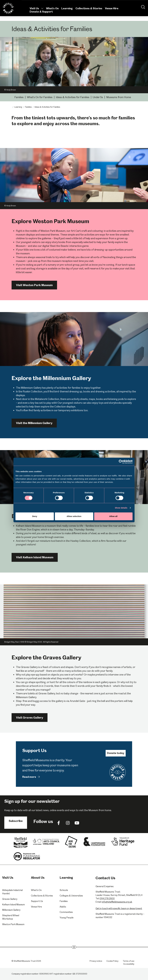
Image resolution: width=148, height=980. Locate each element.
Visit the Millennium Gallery (34, 423)
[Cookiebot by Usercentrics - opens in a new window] (121, 462)
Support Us (37, 901)
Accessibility (129, 964)
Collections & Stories (89, 12)
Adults (63, 907)
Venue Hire (112, 12)
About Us (105, 3)
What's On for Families (40, 97)
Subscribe (16, 821)
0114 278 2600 (107, 898)
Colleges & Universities (71, 896)
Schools (64, 890)
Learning (67, 12)
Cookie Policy (112, 961)
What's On (52, 12)
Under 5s (98, 97)
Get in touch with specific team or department (119, 908)
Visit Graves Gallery (30, 718)
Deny (35, 516)
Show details (121, 508)
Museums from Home (119, 97)
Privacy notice (96, 961)
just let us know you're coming (97, 265)
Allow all (113, 516)
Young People (67, 918)
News (75, 3)
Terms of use (128, 961)
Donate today (116, 753)
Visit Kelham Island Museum (35, 557)
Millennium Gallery (11, 910)
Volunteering (89, 3)
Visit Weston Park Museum (34, 285)
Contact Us (129, 3)
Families (19, 97)
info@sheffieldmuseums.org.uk (117, 902)
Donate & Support (41, 15)
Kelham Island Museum (13, 905)
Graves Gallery (10, 899)
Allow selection (74, 516)
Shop (116, 3)
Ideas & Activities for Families (73, 97)
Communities (66, 912)
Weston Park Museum (13, 924)
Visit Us (36, 12)
